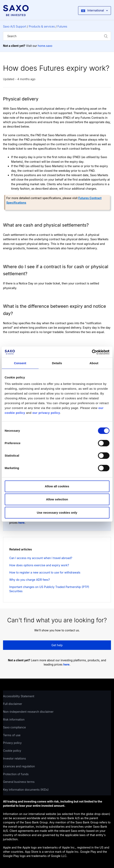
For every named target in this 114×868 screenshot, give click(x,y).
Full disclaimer (13, 704)
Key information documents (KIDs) (26, 790)
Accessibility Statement (19, 696)
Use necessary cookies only (57, 513)
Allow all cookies (57, 486)
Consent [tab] (20, 363)
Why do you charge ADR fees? (30, 580)
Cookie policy (12, 751)
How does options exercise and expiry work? (39, 565)
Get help (57, 645)
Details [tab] (57, 363)
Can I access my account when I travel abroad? (41, 558)
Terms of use (12, 735)
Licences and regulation (19, 766)
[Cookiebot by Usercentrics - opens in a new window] (92, 352)
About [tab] (94, 363)
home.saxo (45, 46)
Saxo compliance (14, 727)
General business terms (19, 782)
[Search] (57, 36)
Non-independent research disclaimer (28, 712)
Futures (62, 26)
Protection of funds (16, 774)
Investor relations (15, 758)
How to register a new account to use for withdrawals (45, 572)
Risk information (14, 719)
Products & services (42, 26)
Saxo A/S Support (15, 26)
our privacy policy (46, 413)
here (21, 523)
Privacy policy (12, 743)
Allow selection (57, 499)
